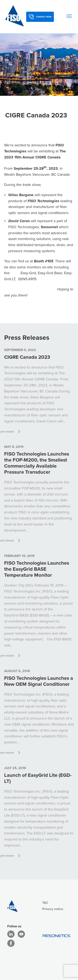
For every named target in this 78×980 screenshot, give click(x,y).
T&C (45, 903)
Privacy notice (53, 909)
